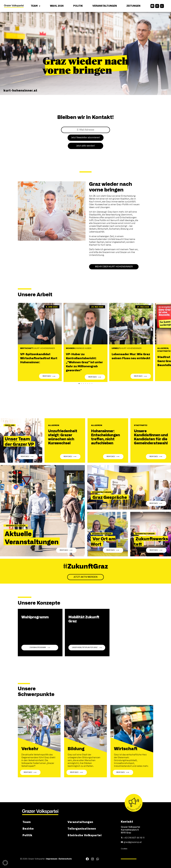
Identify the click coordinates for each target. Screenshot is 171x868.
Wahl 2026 (57, 6)
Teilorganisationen (82, 828)
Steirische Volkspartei (85, 835)
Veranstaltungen (105, 6)
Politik (78, 6)
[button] (79, 384)
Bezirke (28, 828)
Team (36, 6)
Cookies (124, 849)
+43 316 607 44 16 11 (134, 838)
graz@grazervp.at (133, 842)
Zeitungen (133, 6)
